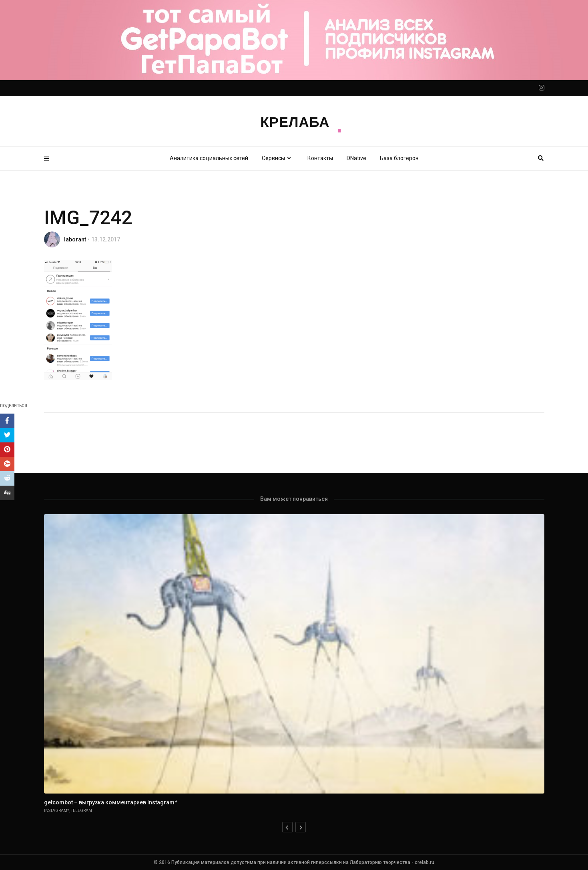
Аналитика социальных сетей (209, 158)
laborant (75, 239)
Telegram (81, 811)
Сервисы (278, 158)
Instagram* (57, 811)
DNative (356, 158)
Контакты (320, 158)
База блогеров (399, 158)
